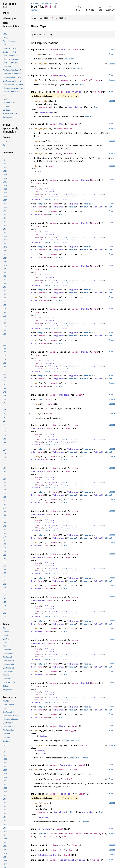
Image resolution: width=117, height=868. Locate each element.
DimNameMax (37, 514)
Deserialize (74, 92)
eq (36, 770)
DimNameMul (37, 600)
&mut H (84, 745)
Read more (69, 59)
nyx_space (35, 3)
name (37, 404)
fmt (37, 80)
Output (57, 199)
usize (53, 50)
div (37, 254)
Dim (61, 124)
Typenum (63, 194)
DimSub (85, 683)
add (37, 211)
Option (61, 129)
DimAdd (85, 180)
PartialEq (66, 765)
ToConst (65, 199)
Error (98, 80)
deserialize (42, 101)
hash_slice (41, 745)
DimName (64, 395)
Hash (62, 726)
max (37, 297)
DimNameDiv (37, 471)
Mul (70, 366)
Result (85, 80)
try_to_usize (42, 129)
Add (70, 194)
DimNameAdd (37, 429)
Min (70, 323)
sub (37, 671)
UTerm (97, 834)
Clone (63, 50)
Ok (71, 812)
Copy (62, 845)
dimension (52, 3)
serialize (41, 803)
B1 (104, 834)
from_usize (41, 154)
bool (51, 166)
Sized (44, 753)
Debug (63, 75)
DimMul (85, 352)
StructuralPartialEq (72, 860)
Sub (70, 654)
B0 (45, 837)
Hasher (43, 736)
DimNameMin (37, 557)
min (37, 340)
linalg (44, 3)
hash (37, 731)
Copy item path (55, 6)
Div (70, 237)
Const (55, 18)
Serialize (66, 794)
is (36, 166)
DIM (41, 399)
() (91, 80)
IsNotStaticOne (47, 855)
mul (37, 383)
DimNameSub (37, 643)
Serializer (60, 812)
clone (38, 54)
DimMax (85, 266)
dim (37, 413)
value (38, 141)
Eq (61, 850)
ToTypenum (49, 189)
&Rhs (59, 779)
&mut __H (70, 731)
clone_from (41, 64)
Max (70, 280)
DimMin (85, 309)
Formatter (64, 80)
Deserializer (76, 107)
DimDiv (85, 223)
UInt (52, 834)
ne (36, 779)
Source (34, 10)
